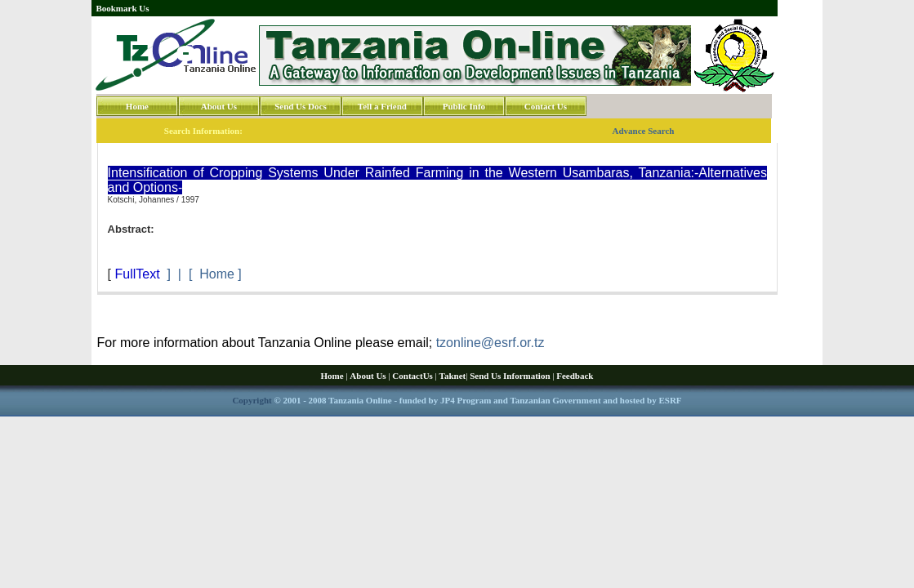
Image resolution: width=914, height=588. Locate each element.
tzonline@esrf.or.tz (490, 343)
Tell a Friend (382, 106)
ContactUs (412, 376)
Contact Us (546, 106)
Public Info (464, 106)
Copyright (252, 400)
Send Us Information (510, 376)
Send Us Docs (301, 106)
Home (137, 106)
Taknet (453, 376)
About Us (219, 106)
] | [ (180, 274)
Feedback (575, 376)
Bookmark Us (122, 8)
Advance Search (644, 131)
